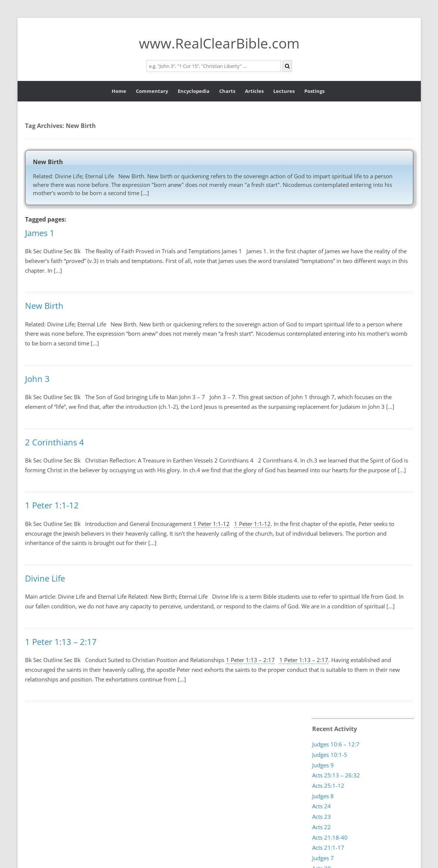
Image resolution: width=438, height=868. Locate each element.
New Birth (48, 162)
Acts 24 (321, 806)
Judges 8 (323, 796)
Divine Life (45, 578)
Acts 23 (321, 817)
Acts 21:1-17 (328, 847)
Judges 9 (323, 765)
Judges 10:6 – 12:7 (336, 744)
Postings (314, 91)
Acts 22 (321, 827)
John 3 (37, 379)
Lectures (284, 91)
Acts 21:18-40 (330, 837)
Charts (227, 91)
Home (119, 91)
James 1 (40, 233)
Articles (254, 91)
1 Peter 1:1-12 (52, 505)
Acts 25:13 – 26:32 (336, 775)
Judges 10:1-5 (330, 755)
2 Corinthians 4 (55, 442)
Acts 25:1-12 (328, 786)
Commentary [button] (152, 91)
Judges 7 (323, 858)
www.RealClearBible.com (219, 43)
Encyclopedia (194, 91)
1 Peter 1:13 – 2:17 (61, 642)
